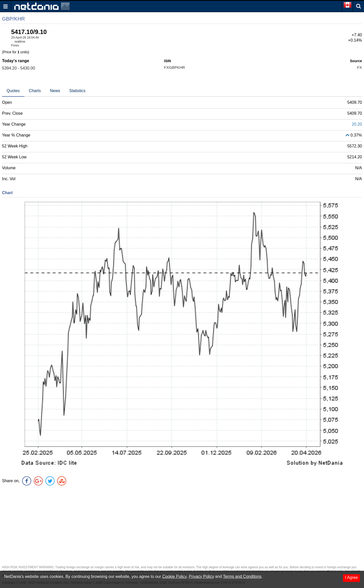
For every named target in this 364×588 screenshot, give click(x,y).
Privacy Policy (202, 576)
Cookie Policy (174, 576)
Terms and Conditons (242, 576)
